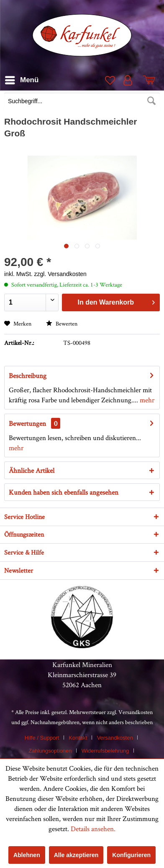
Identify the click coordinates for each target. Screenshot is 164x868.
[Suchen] (151, 101)
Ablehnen (27, 855)
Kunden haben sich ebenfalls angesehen (64, 492)
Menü (22, 79)
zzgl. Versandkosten (60, 274)
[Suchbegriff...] (82, 101)
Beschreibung (28, 375)
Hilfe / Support (42, 738)
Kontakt (78, 738)
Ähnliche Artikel (32, 470)
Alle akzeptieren (76, 855)
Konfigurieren (131, 855)
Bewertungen (27, 423)
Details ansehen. (93, 829)
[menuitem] (82, 102)
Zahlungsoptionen (50, 751)
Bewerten (62, 323)
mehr (146, 400)
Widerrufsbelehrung (105, 751)
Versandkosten (136, 712)
